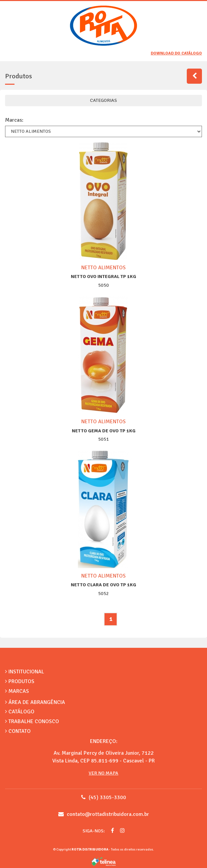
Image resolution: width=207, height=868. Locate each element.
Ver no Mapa (103, 773)
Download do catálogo (176, 53)
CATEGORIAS (103, 100)
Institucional (25, 672)
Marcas (17, 691)
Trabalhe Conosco (32, 721)
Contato (18, 731)
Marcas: (14, 120)
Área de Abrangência (35, 702)
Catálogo (20, 712)
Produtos (20, 681)
